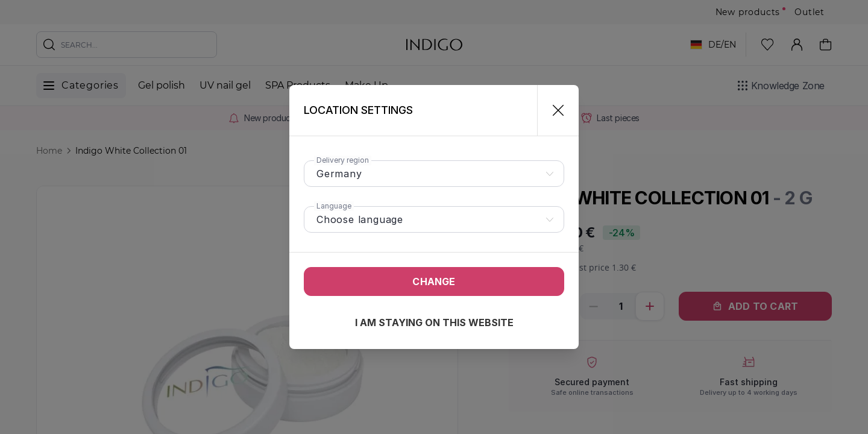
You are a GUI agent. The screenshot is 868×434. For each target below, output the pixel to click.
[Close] (553, 110)
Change (434, 281)
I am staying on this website (434, 322)
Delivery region (343, 160)
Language (334, 206)
